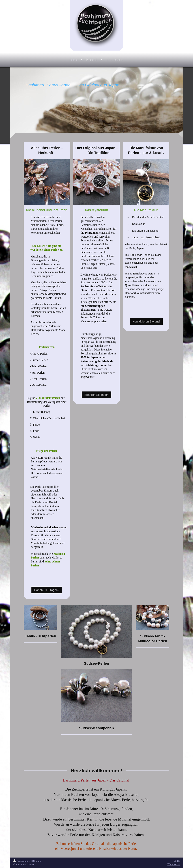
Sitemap (37, 861)
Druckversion (22, 861)
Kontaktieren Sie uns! (146, 322)
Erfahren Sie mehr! (96, 395)
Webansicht (173, 864)
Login (177, 861)
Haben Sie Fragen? (47, 590)
